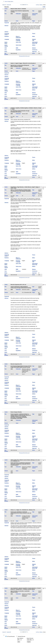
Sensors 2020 (25, 114)
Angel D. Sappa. (19, 63)
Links (44, 7)
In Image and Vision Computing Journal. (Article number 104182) (26, 518)
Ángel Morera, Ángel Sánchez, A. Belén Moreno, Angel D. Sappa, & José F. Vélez (25, 188)
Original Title (34, 40)
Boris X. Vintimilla (22, 9)
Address (6, 32)
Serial (33, 53)
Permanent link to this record (24, 56)
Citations (41, 5)
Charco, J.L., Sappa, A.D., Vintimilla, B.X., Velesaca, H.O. (23, 510)
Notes (6, 52)
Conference (35, 50)
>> (27, 5)
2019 (12, 14)
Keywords (7, 23)
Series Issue (19, 45)
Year (5, 14)
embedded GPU (27, 119)
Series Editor (6, 43)
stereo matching (14, 119)
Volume (6, 21)
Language (7, 39)
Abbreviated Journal (35, 14)
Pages (34, 21)
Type (33, 11)
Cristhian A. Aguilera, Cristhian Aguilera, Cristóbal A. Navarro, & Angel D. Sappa (26, 108)
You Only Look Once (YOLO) (27, 200)
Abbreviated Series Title (35, 43)
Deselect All (9, 5)
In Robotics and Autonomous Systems (26, 69)
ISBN (17, 48)
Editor (34, 36)
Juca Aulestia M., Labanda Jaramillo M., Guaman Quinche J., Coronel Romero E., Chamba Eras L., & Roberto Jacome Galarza (26, 589)
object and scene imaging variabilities (18, 201)
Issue (17, 21)
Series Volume (6, 46)
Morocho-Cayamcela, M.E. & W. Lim (18, 285)
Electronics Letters (26, 290)
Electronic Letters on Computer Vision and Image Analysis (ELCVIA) (26, 371)
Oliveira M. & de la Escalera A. (29, 63)
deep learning (20, 119)
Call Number (6, 54)
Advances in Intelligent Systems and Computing (27, 468)
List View (37, 5)
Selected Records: (22, 636)
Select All (4, 5)
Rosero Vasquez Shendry (16, 412)
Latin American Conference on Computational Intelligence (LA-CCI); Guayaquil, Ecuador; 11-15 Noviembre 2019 (27, 16)
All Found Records (11, 636)
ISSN (6, 48)
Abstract (6, 26)
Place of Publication (18, 37)
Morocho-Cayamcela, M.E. (16, 364)
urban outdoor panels (22, 199)
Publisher (7, 36)
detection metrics (37, 200)
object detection (14, 199)
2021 (12, 516)
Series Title (18, 42)
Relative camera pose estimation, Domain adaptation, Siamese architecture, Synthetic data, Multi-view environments (26, 523)
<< (21, 5)
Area (6, 50)
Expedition (18, 50)
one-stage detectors (31, 199)
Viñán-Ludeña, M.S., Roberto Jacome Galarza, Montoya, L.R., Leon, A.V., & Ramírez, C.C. (25, 460)
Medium (34, 48)
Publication (18, 14)
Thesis (34, 34)
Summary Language (18, 40)
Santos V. (13, 63)
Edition (34, 45)
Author (6, 9)
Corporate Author (7, 34)
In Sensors (40, 193)
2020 (12, 114)
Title (5, 11)
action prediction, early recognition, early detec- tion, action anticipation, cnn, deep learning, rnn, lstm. (26, 23)
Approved (34, 52)
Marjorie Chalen (14, 9)
